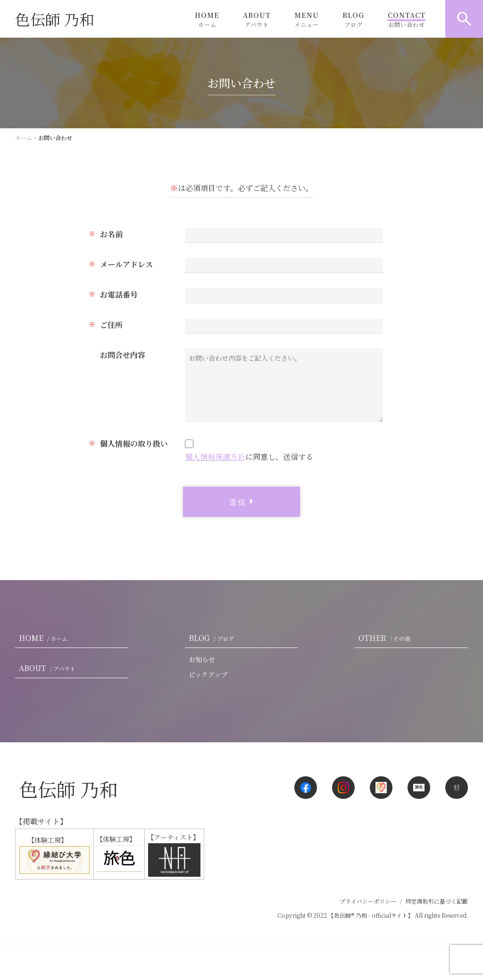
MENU (307, 19)
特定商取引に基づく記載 (437, 901)
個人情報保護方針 (215, 457)
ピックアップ (208, 674)
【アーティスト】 (174, 855)
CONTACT (407, 19)
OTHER (386, 638)
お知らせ (202, 659)
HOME (207, 19)
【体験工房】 (54, 855)
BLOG (353, 19)
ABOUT (257, 19)
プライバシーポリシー (368, 901)
